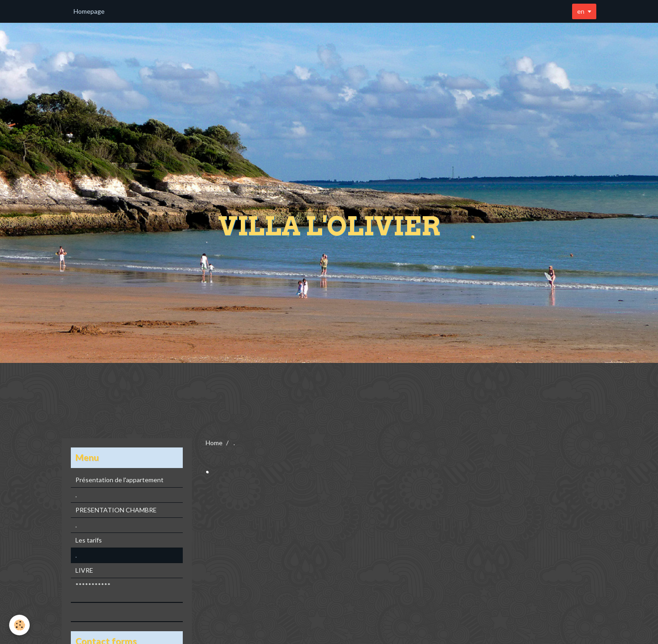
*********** (93, 585)
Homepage (89, 11)
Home (214, 443)
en (581, 11)
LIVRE (84, 570)
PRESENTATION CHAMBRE (116, 510)
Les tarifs (89, 540)
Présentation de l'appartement (119, 480)
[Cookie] (19, 625)
